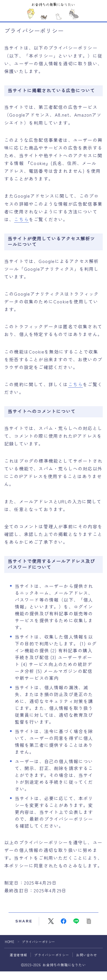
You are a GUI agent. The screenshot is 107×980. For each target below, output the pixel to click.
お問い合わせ (87, 955)
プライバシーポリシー (52, 955)
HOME (10, 942)
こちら (21, 219)
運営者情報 (18, 955)
